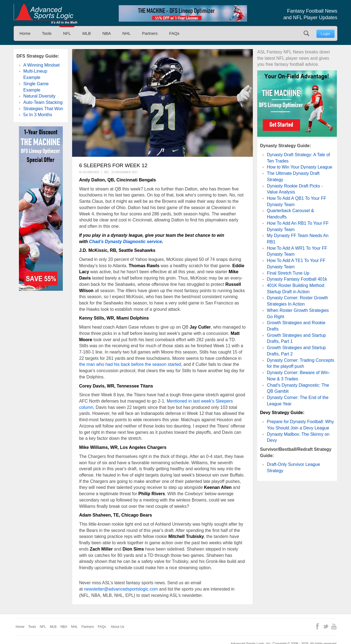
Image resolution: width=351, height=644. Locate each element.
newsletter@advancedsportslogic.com (121, 589)
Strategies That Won (43, 109)
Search (306, 33)
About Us (118, 627)
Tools (47, 33)
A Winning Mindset (42, 65)
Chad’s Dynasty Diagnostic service (126, 242)
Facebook (317, 626)
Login (325, 34)
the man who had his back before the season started (130, 364)
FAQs (174, 33)
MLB (87, 33)
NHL (126, 33)
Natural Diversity (39, 96)
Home (25, 33)
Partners (150, 33)
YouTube (334, 626)
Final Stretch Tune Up (288, 273)
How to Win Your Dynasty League (299, 167)
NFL (67, 33)
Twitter (326, 626)
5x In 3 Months (38, 115)
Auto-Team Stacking (43, 102)
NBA (107, 33)
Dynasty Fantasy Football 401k (297, 279)
